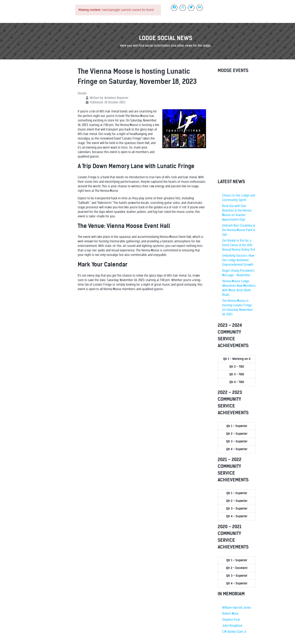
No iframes (237, 127)
